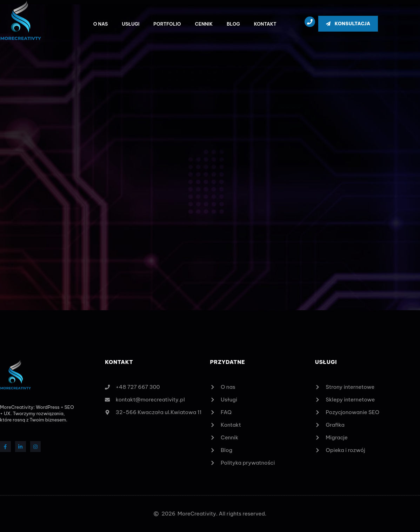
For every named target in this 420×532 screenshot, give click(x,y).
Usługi (131, 24)
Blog (233, 24)
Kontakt (265, 24)
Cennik (204, 24)
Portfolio (167, 24)
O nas (101, 24)
